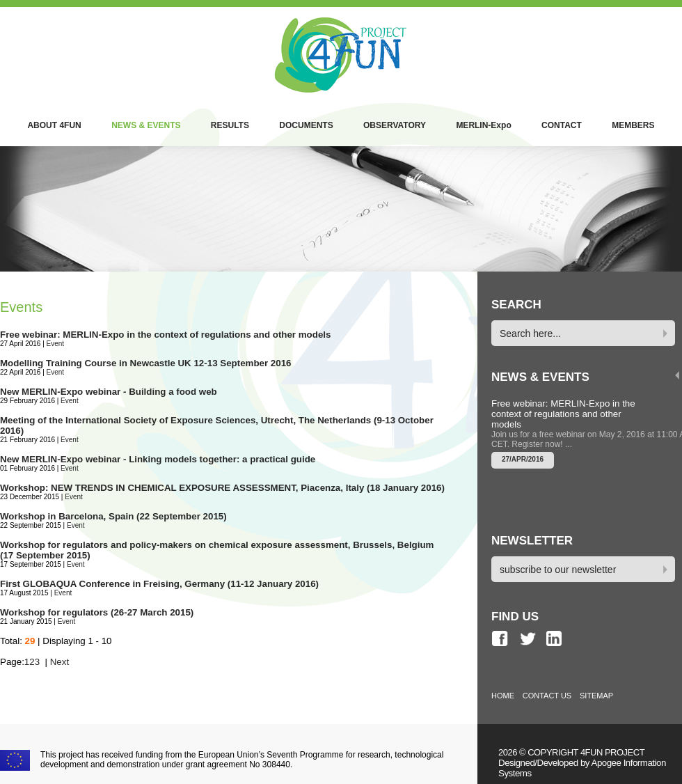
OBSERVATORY (395, 125)
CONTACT (562, 125)
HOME (503, 696)
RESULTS (230, 125)
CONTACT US (547, 696)
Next (60, 662)
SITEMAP (596, 696)
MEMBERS (633, 125)
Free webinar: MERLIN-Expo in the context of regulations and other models (563, 414)
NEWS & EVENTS (146, 125)
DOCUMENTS (306, 125)
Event (56, 344)
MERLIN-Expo (483, 125)
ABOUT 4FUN (54, 125)
